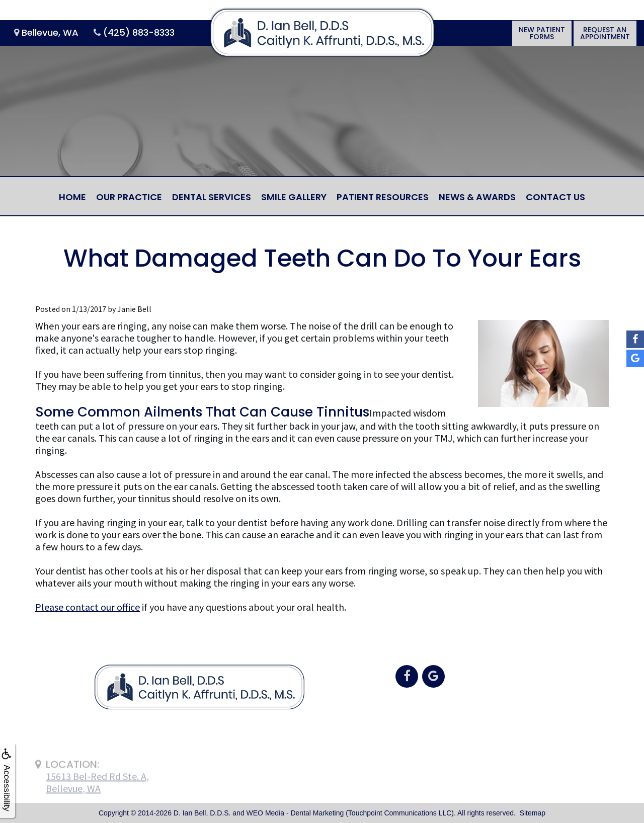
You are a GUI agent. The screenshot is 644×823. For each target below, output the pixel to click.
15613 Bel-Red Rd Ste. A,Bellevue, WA (97, 797)
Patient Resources (383, 197)
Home (72, 197)
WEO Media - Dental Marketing (295, 813)
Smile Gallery (294, 197)
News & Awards (477, 197)
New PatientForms (542, 33)
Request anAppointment (605, 33)
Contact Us (555, 197)
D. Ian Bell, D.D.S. (202, 813)
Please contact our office (88, 607)
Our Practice (129, 197)
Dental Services (212, 197)
